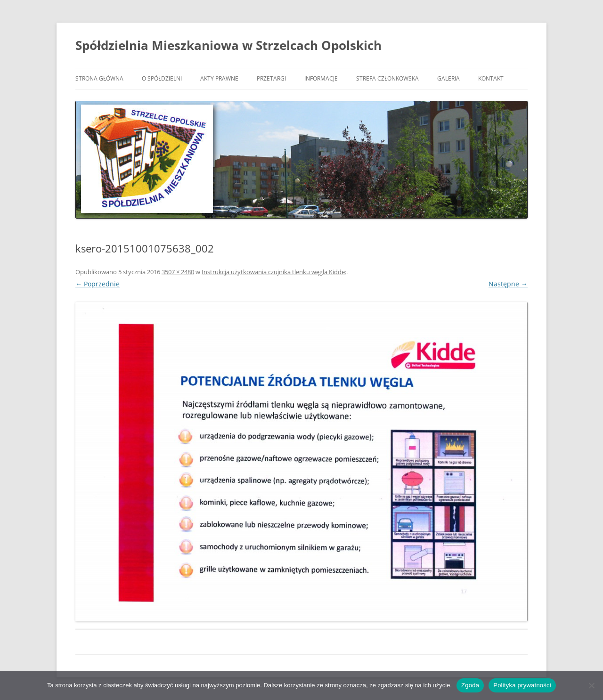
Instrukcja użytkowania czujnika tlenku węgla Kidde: (274, 272)
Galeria (448, 78)
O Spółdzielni (162, 78)
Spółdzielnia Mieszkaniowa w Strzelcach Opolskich (228, 45)
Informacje (321, 78)
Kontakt (491, 78)
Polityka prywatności (522, 685)
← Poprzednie (98, 284)
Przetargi (271, 78)
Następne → (508, 284)
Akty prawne (219, 78)
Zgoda (470, 685)
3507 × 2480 (178, 272)
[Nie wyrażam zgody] (591, 685)
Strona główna (99, 78)
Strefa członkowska (387, 78)
